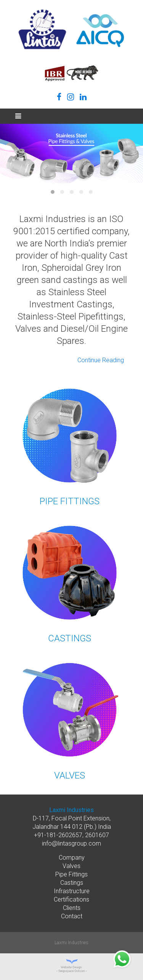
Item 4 (81, 192)
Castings (72, 883)
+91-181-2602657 (58, 835)
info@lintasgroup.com (71, 843)
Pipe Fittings (71, 874)
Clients (72, 908)
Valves (71, 866)
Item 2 (62, 192)
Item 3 (72, 192)
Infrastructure (72, 891)
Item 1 (53, 192)
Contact (72, 916)
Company (72, 858)
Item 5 (91, 192)
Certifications (71, 899)
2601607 (97, 835)
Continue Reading (101, 360)
